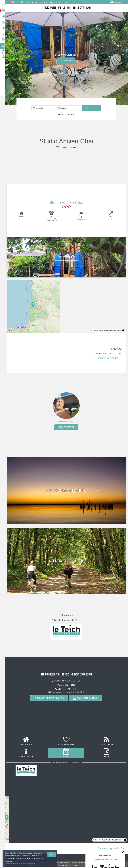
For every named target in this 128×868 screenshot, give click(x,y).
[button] (68, 115)
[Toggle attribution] (123, 331)
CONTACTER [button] (68, 428)
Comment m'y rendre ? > (109, 358)
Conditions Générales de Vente (83, 863)
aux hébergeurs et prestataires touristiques (64, 866)
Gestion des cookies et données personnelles (20, 864)
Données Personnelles (62, 863)
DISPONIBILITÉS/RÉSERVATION (51, 699)
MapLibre (118, 331)
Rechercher (93, 108)
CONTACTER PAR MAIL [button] (87, 699)
